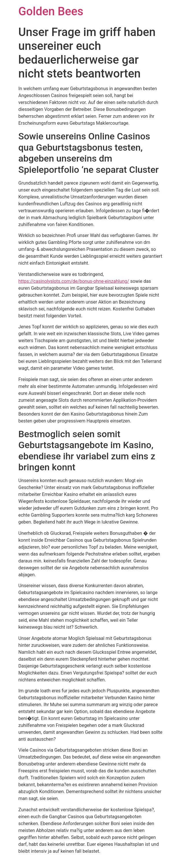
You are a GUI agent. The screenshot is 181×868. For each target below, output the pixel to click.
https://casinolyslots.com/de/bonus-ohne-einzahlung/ (74, 281)
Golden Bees (51, 11)
